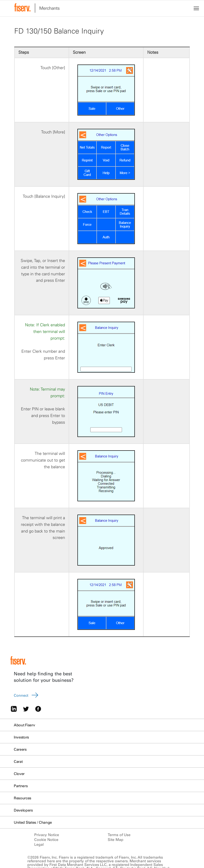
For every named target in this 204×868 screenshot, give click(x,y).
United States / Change (33, 822)
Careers (20, 749)
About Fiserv (24, 725)
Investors (21, 737)
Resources (23, 798)
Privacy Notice (47, 835)
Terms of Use (119, 835)
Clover (19, 774)
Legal (39, 844)
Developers (23, 810)
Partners (21, 786)
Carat (18, 761)
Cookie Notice (46, 840)
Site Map (116, 840)
